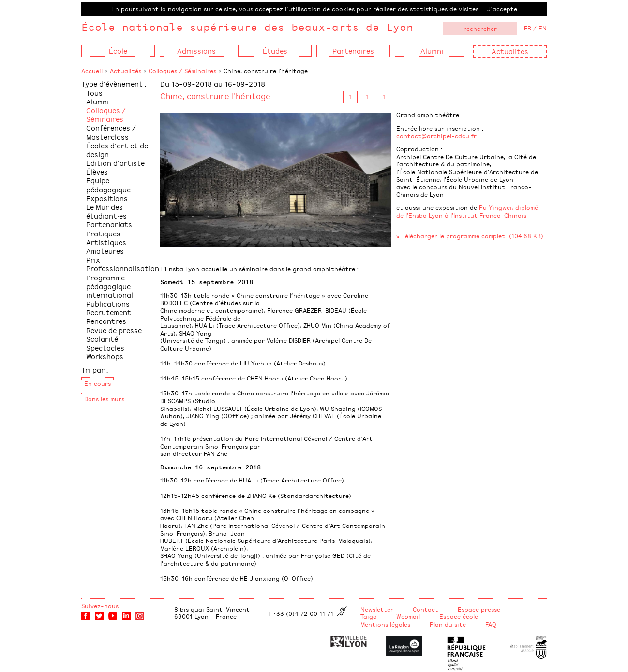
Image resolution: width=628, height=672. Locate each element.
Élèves (97, 171)
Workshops (105, 356)
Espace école (459, 616)
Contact (426, 609)
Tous (94, 93)
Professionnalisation (123, 268)
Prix (93, 259)
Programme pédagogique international (110, 286)
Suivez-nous (100, 606)
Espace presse (479, 609)
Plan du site (448, 624)
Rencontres (106, 321)
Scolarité (102, 339)
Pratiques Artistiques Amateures (106, 242)
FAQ (491, 624)
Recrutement (109, 312)
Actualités (510, 51)
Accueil (92, 71)
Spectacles (105, 347)
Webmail (408, 616)
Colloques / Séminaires (182, 71)
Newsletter (377, 609)
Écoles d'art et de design (117, 150)
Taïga (369, 616)
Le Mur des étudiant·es (106, 211)
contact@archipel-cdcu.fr (436, 136)
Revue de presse (114, 330)
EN (543, 28)
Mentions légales (385, 624)
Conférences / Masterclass (111, 132)
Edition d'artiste (115, 163)
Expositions (107, 198)
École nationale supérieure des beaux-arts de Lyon (247, 27)
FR (528, 28)
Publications (108, 303)
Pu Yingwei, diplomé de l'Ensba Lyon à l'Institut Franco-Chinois (467, 211)
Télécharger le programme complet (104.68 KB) (473, 236)
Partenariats (109, 224)
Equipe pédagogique (108, 184)
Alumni (97, 101)
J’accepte (502, 9)
